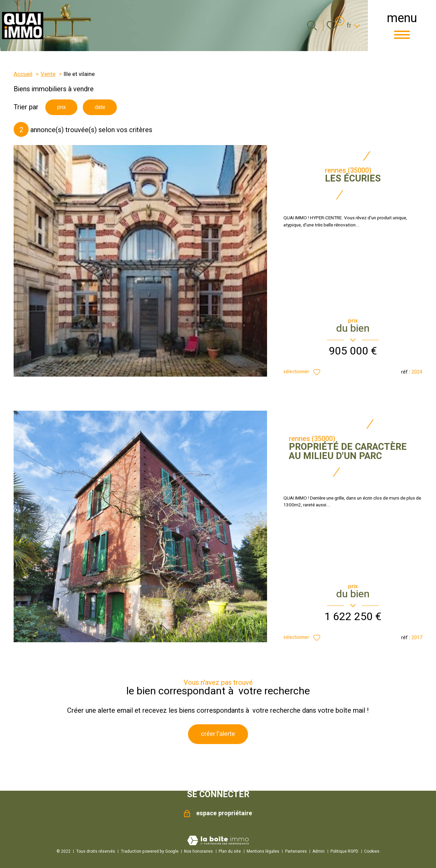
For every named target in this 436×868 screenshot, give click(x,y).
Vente (48, 74)
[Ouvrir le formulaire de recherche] (312, 26)
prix (63, 108)
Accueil (23, 74)
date (106, 108)
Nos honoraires (198, 851)
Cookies (372, 851)
